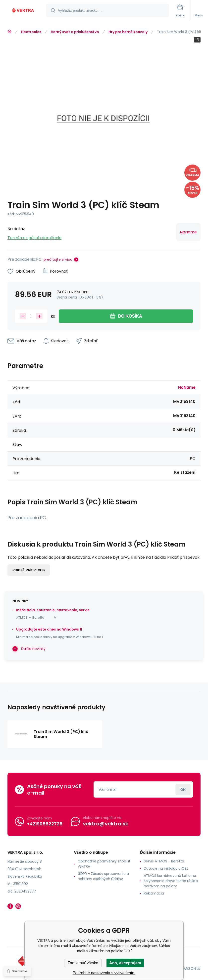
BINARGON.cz (190, 969)
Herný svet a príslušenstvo (75, 32)
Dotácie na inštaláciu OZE (166, 868)
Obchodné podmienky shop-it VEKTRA (104, 864)
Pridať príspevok (29, 570)
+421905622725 (45, 824)
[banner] (23, 11)
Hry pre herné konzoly (128, 32)
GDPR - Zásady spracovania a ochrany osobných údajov (103, 876)
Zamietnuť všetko (83, 963)
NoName (188, 232)
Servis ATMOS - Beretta (164, 861)
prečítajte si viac (58, 259)
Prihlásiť (183, 789)
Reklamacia (154, 893)
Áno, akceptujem (125, 963)
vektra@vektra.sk (105, 824)
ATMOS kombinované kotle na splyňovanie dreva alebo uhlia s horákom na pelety (171, 881)
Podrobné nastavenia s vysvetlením (104, 973)
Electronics (31, 32)
